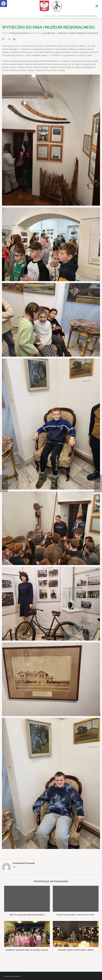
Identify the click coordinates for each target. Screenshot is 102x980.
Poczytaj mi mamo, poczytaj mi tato (76, 915)
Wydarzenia (81, 33)
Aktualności (63, 33)
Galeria (72, 33)
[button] (3, 3)
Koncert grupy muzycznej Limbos (76, 950)
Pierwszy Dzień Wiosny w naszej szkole (27, 950)
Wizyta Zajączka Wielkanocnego (27, 915)
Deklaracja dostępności (12, 976)
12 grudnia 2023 (49, 33)
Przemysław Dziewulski (19, 33)
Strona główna (50, 16)
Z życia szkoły (92, 33)
